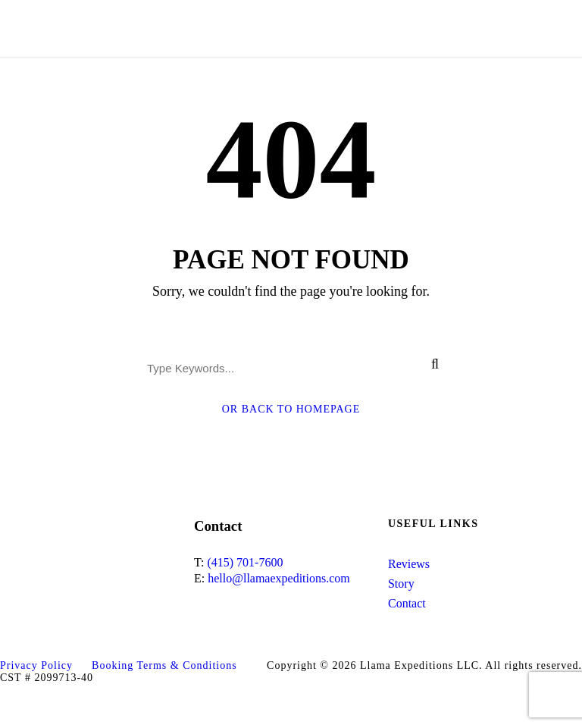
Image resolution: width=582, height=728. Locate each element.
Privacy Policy (36, 665)
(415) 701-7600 (245, 562)
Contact (407, 603)
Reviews (409, 564)
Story (401, 584)
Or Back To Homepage (291, 409)
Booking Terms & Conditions (164, 665)
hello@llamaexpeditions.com (279, 578)
